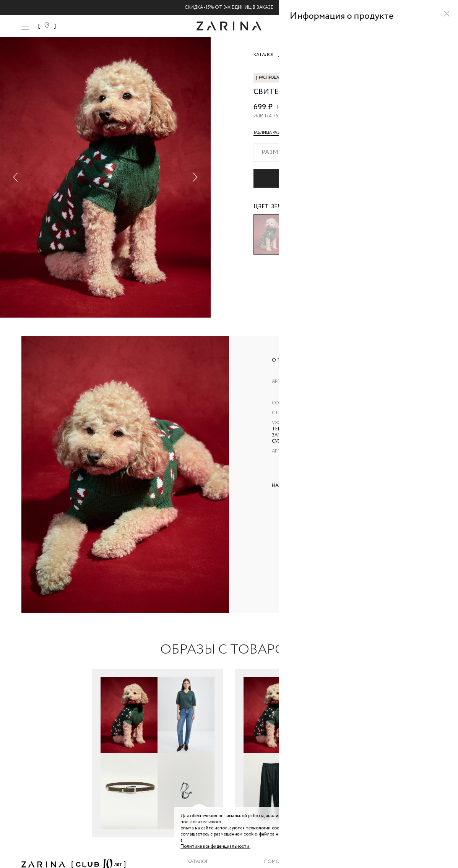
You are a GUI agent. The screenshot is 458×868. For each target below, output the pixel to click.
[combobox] (345, 153)
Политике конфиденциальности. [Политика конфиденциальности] (215, 846)
